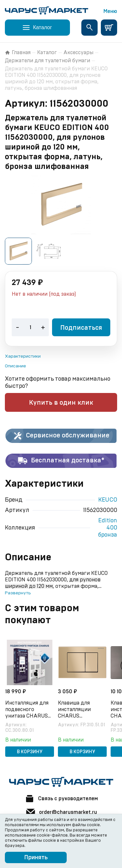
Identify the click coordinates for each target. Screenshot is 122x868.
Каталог (47, 53)
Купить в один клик (61, 403)
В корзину (30, 752)
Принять (36, 858)
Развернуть (18, 593)
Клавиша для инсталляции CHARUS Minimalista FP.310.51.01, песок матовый (79, 710)
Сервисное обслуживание (61, 436)
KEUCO (108, 500)
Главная (18, 53)
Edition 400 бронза (108, 528)
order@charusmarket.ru (61, 812)
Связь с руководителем (61, 799)
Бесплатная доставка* (61, 461)
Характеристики (23, 356)
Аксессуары (78, 53)
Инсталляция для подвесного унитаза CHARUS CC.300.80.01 (27, 710)
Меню (110, 11)
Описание (15, 366)
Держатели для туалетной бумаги (47, 61)
